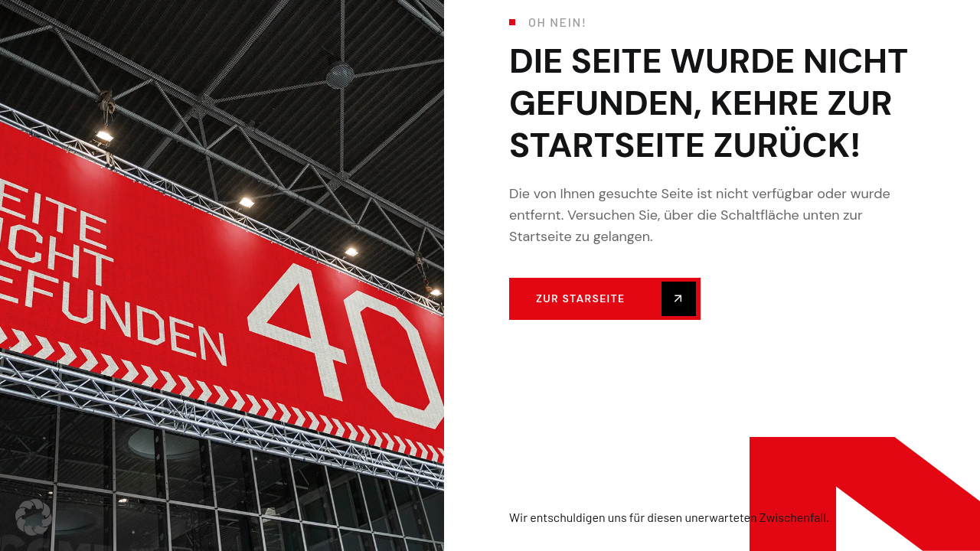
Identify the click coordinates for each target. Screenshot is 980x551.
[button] (34, 517)
